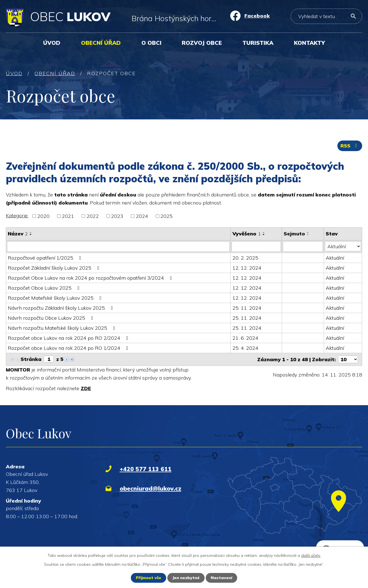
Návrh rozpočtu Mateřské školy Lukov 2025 (63, 328)
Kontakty (309, 43)
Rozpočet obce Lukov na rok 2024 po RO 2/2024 (69, 338)
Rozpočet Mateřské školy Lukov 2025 (56, 298)
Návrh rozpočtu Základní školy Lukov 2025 (62, 308)
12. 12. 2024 (247, 268)
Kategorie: (17, 216)
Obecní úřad (101, 43)
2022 (93, 216)
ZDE (86, 388)
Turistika (258, 43)
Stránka (31, 359)
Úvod (52, 43)
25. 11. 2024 (247, 308)
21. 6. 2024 (245, 338)
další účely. (311, 555)
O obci (151, 43)
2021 (68, 216)
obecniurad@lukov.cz (150, 488)
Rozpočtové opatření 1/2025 (46, 258)
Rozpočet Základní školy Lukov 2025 (55, 268)
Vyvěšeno (247, 234)
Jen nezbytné (186, 578)
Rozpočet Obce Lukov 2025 (45, 288)
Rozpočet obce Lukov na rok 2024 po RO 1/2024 (69, 348)
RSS (350, 146)
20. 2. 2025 (245, 258)
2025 (166, 216)
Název (18, 234)
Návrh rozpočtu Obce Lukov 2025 (52, 318)
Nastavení (221, 578)
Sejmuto (294, 234)
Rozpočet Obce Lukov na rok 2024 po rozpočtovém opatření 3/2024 (91, 278)
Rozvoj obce (202, 43)
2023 (117, 216)
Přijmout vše (149, 578)
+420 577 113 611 (146, 469)
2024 (142, 216)
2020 (43, 216)
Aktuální (335, 258)
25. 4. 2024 (245, 348)
